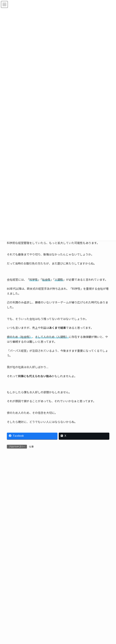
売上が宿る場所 (36, 600)
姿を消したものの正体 (40, 622)
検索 (92, 578)
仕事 (31, 447)
